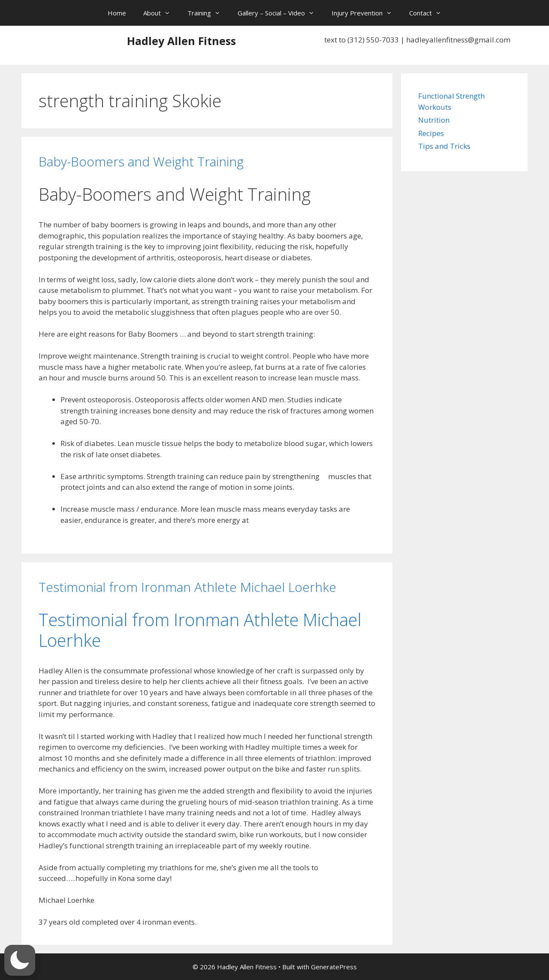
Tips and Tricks (444, 146)
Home (117, 13)
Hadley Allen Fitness (181, 41)
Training (208, 13)
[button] (20, 960)
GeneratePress (334, 967)
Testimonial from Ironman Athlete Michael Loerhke (187, 587)
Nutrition (434, 120)
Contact (430, 13)
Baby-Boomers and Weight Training (141, 161)
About (161, 13)
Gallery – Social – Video (280, 13)
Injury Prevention (366, 13)
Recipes (431, 133)
